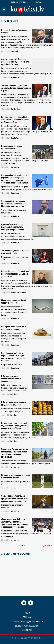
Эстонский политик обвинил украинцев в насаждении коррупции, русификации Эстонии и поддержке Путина (15, 179)
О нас (27, 613)
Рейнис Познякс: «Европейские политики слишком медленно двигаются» (15, 274)
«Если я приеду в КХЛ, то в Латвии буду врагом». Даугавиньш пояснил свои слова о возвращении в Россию (16, 523)
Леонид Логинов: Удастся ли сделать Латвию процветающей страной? (16, 88)
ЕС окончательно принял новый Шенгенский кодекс (15, 476)
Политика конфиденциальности (27, 622)
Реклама (27, 617)
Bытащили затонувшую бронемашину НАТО (12, 147)
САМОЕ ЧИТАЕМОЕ (16, 554)
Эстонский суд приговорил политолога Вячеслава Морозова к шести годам (13, 204)
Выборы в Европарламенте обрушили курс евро (13, 328)
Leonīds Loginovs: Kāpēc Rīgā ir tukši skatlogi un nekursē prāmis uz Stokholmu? (15, 120)
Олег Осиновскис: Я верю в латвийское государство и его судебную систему (15, 62)
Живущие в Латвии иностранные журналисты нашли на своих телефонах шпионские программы (16, 453)
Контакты (27, 630)
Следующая (47, 546)
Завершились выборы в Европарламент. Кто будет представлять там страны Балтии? (13, 357)
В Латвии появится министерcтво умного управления (11, 379)
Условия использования (27, 626)
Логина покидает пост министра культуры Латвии (16, 252)
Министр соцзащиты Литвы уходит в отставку (14, 302)
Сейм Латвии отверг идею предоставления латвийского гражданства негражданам (15, 498)
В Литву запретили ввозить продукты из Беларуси (14, 404)
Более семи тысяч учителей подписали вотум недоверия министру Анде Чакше (14, 426)
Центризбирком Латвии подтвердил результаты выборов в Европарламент (13, 227)
